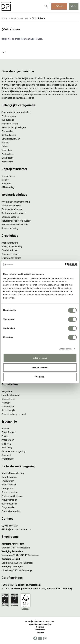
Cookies (40, 627)
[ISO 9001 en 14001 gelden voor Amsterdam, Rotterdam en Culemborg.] (40, 589)
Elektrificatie (8, 158)
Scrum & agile (8, 410)
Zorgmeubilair (8, 507)
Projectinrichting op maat (14, 414)
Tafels (5, 146)
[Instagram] (45, 638)
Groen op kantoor (10, 492)
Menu (74, 6)
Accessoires (7, 162)
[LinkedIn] (40, 638)
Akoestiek (6, 455)
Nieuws (5, 180)
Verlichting (7, 150)
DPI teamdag (8, 187)
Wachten (6, 403)
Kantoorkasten (9, 135)
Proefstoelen (8, 459)
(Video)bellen (8, 407)
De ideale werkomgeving (13, 451)
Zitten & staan (8, 432)
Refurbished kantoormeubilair (16, 221)
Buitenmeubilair (9, 504)
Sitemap (40, 633)
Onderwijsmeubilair (11, 511)
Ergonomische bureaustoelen (16, 112)
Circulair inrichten (10, 250)
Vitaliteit (6, 429)
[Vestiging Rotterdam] (40, 551)
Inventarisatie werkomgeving (16, 202)
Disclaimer (40, 630)
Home (4, 18)
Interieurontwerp (10, 243)
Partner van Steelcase (12, 496)
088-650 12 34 (10, 526)
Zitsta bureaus (9, 116)
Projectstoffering (10, 124)
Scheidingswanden (11, 139)
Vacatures (7, 184)
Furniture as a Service (12, 209)
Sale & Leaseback (10, 217)
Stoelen (5, 143)
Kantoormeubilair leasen (13, 213)
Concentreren (8, 399)
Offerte (59, 6)
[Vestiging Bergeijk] (40, 559)
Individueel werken (11, 395)
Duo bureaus (8, 120)
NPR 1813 (6, 444)
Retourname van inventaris (15, 225)
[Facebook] (35, 638)
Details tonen (65, 349)
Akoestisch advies (10, 254)
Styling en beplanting (12, 247)
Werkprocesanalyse (11, 206)
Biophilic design (9, 485)
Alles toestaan (40, 358)
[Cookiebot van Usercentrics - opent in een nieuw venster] (63, 264)
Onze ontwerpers (20, 18)
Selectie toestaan (40, 367)
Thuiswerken (8, 481)
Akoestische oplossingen (14, 127)
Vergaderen (7, 391)
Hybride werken (9, 477)
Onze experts (8, 176)
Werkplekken (8, 154)
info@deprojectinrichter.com (17, 529)
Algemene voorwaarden (40, 624)
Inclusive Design (9, 500)
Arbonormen (8, 440)
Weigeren (40, 377)
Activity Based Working (13, 473)
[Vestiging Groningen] (40, 567)
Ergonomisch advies (11, 258)
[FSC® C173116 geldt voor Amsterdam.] (40, 585)
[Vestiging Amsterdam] (40, 544)
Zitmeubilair (7, 131)
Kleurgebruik (8, 489)
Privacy (5, 436)
